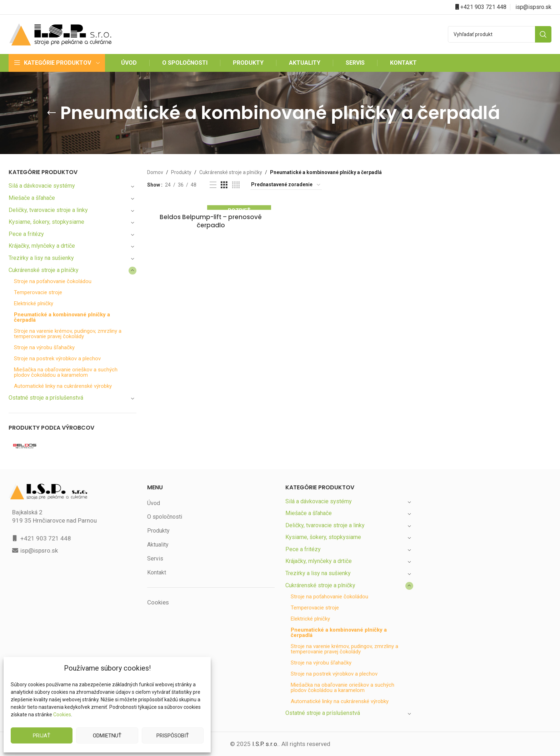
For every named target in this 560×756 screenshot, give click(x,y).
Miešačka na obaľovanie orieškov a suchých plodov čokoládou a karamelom (66, 372)
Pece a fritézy (26, 234)
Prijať (42, 735)
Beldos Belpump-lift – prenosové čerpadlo (211, 217)
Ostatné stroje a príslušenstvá (46, 398)
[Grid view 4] (235, 185)
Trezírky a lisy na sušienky (42, 258)
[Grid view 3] (223, 185)
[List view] (212, 185)
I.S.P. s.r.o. (265, 744)
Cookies (62, 715)
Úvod (154, 503)
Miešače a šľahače (32, 198)
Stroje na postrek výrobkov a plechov (58, 359)
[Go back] (69, 113)
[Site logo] (60, 34)
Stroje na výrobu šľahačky (45, 348)
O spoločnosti (164, 517)
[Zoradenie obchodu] (285, 185)
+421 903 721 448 (483, 7)
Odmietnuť (107, 735)
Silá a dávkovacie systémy (42, 186)
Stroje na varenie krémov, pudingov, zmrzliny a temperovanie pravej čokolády (69, 334)
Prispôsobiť (172, 735)
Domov (155, 172)
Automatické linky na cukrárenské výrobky (64, 386)
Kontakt (157, 572)
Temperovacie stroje (38, 293)
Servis (155, 559)
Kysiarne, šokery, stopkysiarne (47, 222)
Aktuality (158, 545)
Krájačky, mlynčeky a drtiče (43, 246)
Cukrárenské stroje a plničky (44, 270)
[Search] (500, 34)
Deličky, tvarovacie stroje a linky (49, 210)
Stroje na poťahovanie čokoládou (53, 281)
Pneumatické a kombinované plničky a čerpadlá (63, 317)
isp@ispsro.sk (534, 7)
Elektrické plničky (34, 304)
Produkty (180, 172)
